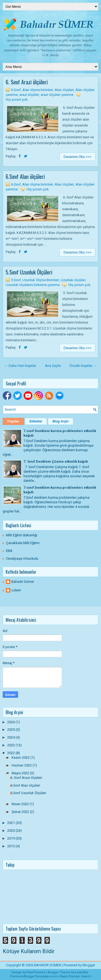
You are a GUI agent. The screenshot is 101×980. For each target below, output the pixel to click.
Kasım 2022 (21, 757)
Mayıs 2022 (21, 773)
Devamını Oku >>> (77, 157)
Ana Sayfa (53, 366)
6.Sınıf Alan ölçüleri (25, 176)
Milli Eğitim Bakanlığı (22, 535)
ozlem (16, 590)
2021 (11, 823)
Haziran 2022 (22, 765)
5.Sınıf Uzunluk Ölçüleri (29, 272)
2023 (11, 745)
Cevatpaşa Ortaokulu (22, 558)
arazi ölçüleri (29, 95)
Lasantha (81, 972)
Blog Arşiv (61, 421)
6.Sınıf (16, 90)
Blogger (89, 965)
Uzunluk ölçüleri (73, 280)
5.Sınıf (16, 280)
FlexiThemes (36, 972)
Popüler (13, 421)
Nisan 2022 (21, 804)
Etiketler (36, 421)
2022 (11, 753)
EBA (9, 551)
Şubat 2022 (21, 812)
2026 (11, 722)
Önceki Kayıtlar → (83, 366)
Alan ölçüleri (64, 90)
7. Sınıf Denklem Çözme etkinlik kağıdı (56, 462)
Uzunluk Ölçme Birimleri (41, 280)
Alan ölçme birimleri (38, 90)
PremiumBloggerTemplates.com (34, 976)
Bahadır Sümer (23, 582)
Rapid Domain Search (76, 976)
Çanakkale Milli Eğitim (23, 543)
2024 (11, 737)
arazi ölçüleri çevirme (57, 95)
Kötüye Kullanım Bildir (29, 951)
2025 (11, 730)
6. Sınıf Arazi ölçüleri (27, 82)
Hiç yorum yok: (17, 100)
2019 (11, 838)
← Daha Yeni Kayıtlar (20, 366)
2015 (11, 846)
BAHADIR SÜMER (48, 965)
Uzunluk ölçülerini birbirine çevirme (33, 285)
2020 (11, 831)
